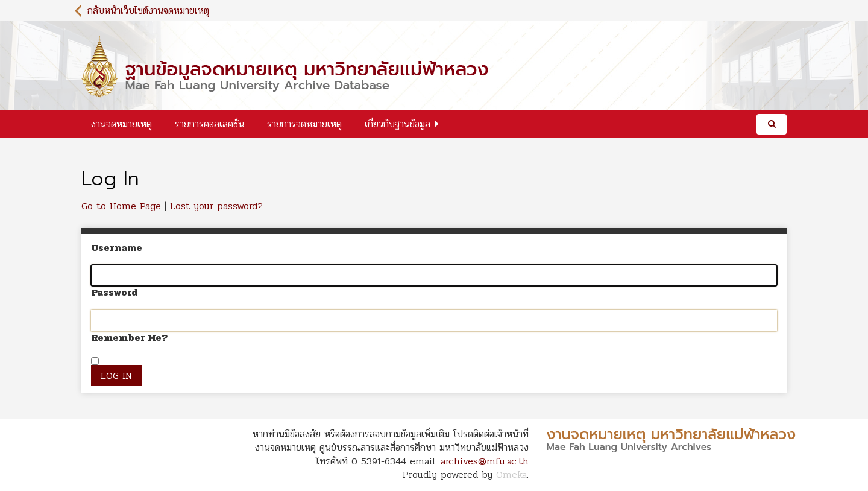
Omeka (511, 474)
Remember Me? (129, 338)
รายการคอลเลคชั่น (209, 124)
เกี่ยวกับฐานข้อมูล (398, 124)
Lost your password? (216, 206)
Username (117, 248)
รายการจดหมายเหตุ (304, 124)
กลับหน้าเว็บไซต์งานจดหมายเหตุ (148, 11)
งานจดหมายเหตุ (121, 124)
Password (114, 293)
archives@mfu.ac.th (485, 461)
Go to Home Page (121, 206)
